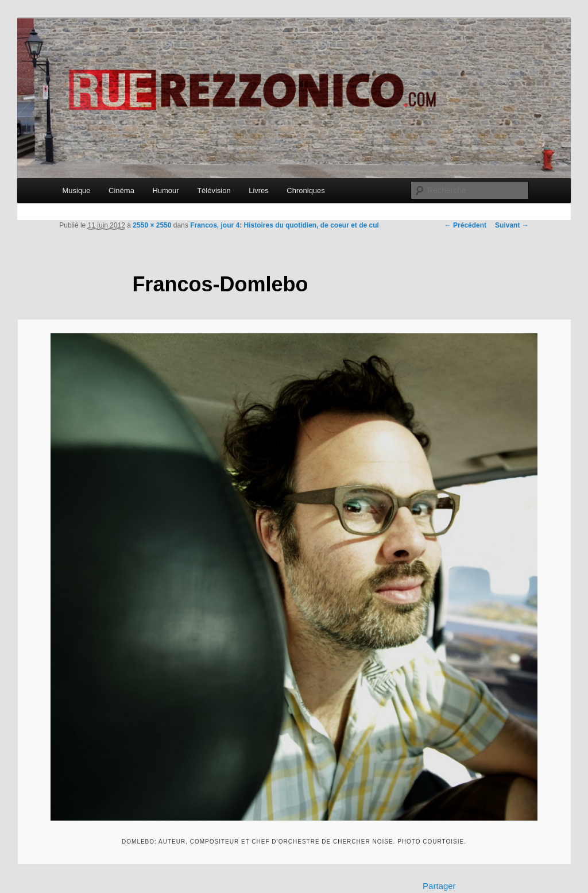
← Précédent (465, 225)
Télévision (214, 190)
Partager (439, 886)
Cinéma (121, 190)
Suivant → (512, 225)
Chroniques (306, 190)
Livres (259, 190)
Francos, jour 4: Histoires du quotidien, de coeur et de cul (285, 225)
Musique (76, 190)
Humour (165, 190)
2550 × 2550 (152, 225)
